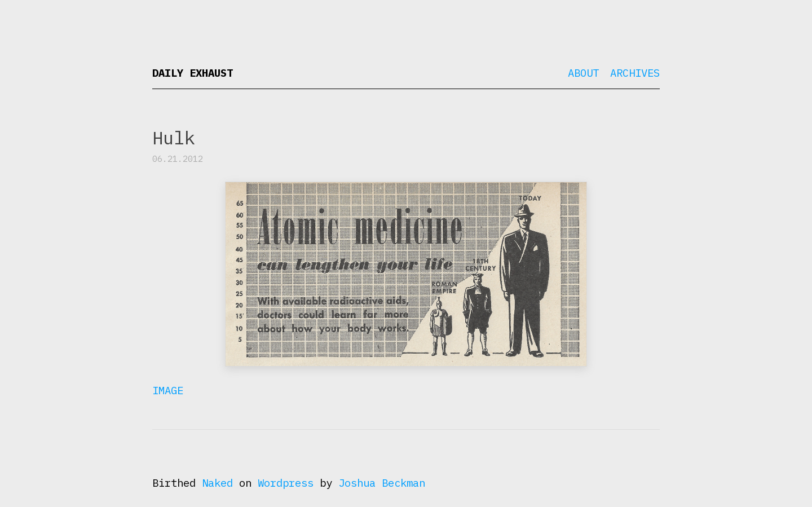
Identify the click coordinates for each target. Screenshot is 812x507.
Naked (217, 483)
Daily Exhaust (193, 73)
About (583, 73)
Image (168, 390)
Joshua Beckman (382, 483)
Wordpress (286, 483)
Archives (635, 73)
